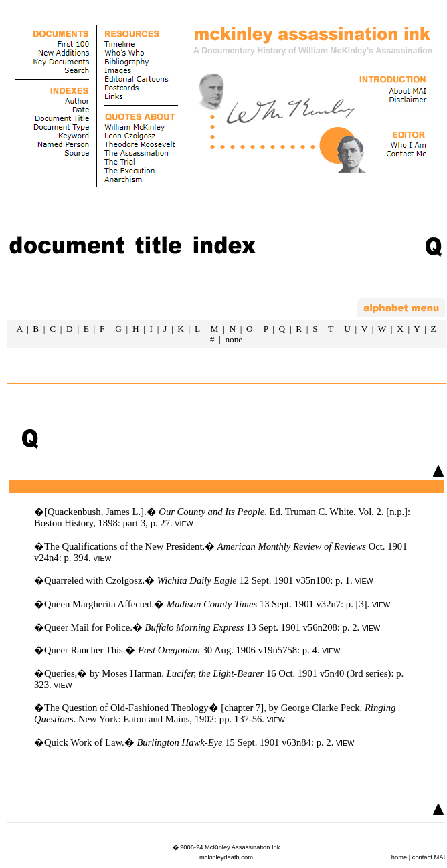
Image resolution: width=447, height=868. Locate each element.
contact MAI (429, 857)
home (399, 857)
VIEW (184, 524)
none (234, 339)
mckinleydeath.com (226, 857)
